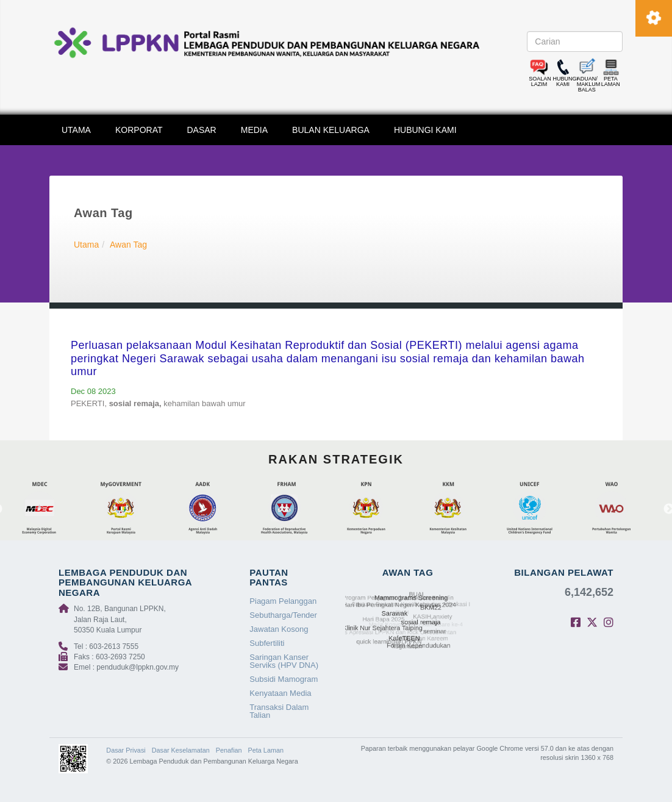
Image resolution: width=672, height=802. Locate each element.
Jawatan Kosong (279, 629)
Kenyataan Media (280, 693)
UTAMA (76, 130)
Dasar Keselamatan (181, 750)
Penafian (229, 750)
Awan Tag (128, 245)
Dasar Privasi (126, 750)
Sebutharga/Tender (283, 615)
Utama (86, 245)
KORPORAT (139, 130)
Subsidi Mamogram (284, 679)
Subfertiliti (267, 643)
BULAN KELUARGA (331, 130)
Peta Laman (266, 750)
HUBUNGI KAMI (425, 130)
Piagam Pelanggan (283, 601)
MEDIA (254, 130)
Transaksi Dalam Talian (279, 711)
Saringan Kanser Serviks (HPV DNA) (284, 661)
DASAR (202, 130)
